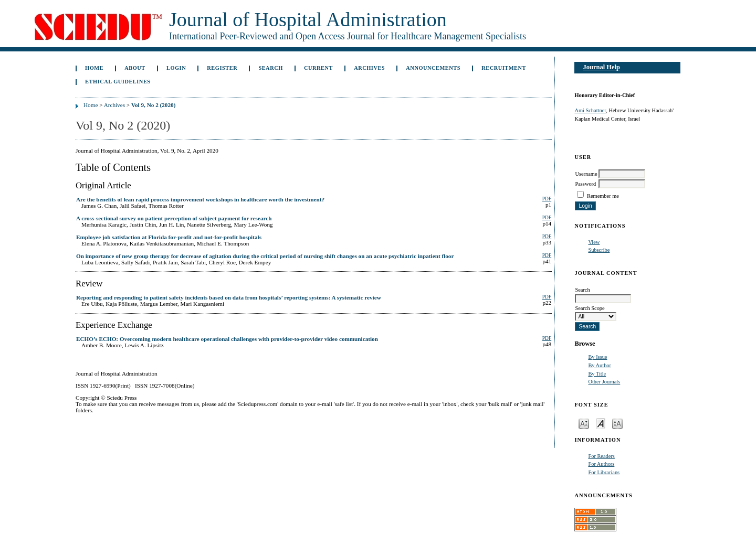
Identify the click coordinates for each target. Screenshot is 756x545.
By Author (600, 365)
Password (585, 184)
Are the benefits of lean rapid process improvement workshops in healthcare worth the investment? (200, 199)
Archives (369, 68)
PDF (547, 199)
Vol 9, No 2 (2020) (153, 105)
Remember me (603, 196)
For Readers (601, 456)
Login (176, 68)
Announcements (433, 68)
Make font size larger (617, 423)
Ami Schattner (590, 110)
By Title (597, 374)
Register (222, 68)
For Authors (601, 464)
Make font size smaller (584, 423)
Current (318, 68)
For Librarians (604, 472)
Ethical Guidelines (118, 82)
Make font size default (601, 423)
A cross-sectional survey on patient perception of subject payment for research (174, 218)
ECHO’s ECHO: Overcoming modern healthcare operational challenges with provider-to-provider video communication (227, 339)
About (135, 68)
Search (270, 68)
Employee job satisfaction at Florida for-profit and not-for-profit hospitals (169, 237)
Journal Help (602, 67)
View (594, 242)
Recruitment (504, 68)
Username (586, 174)
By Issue (597, 357)
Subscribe (599, 250)
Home (94, 68)
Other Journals (604, 382)
